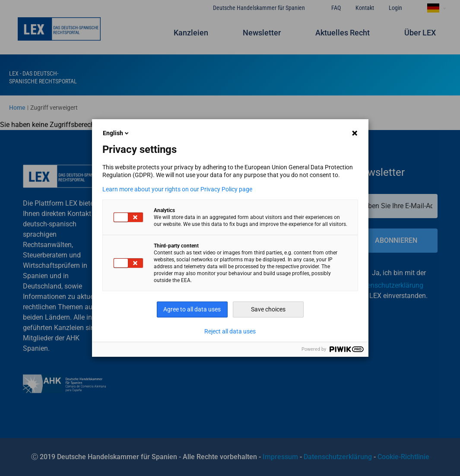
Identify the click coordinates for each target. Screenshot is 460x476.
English (116, 133)
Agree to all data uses (192, 309)
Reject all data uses (230, 331)
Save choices (268, 309)
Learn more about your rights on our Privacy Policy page (177, 189)
